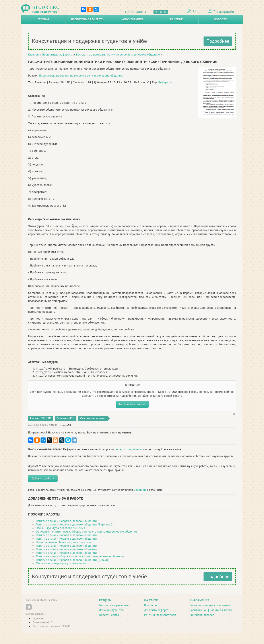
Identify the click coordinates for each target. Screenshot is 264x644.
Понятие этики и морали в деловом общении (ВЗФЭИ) (73, 560)
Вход (196, 12)
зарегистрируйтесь (129, 449)
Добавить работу (43, 478)
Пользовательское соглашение (210, 605)
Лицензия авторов (202, 615)
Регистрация (224, 12)
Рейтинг (176, 19)
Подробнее (218, 41)
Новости (221, 19)
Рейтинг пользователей (160, 615)
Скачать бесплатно (93, 418)
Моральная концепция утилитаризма (61, 563)
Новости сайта (109, 615)
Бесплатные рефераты (88, 19)
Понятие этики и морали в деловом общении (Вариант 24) (76, 524)
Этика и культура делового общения (60, 528)
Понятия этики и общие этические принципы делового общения (80, 556)
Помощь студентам (112, 610)
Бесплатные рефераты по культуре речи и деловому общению (118, 55)
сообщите (140, 490)
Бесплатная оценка (132, 404)
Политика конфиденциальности (211, 610)
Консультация (132, 19)
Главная (44, 19)
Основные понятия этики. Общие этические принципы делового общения (86, 532)
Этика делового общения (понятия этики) (64, 542)
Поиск (161, 12)
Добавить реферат (156, 610)
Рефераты (165, 82)
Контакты (136, 12)
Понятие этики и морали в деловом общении (66, 521)
